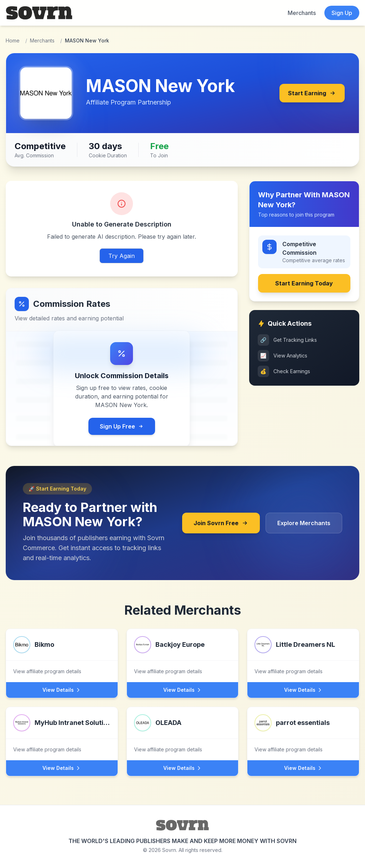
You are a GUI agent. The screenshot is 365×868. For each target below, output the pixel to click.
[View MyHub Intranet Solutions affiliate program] (62, 734)
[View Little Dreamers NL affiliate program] (303, 656)
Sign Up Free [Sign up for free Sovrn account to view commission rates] (122, 426)
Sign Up (342, 13)
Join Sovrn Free (221, 523)
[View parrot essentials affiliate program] (303, 734)
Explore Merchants (304, 523)
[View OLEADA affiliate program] (183, 734)
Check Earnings (284, 371)
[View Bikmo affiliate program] (62, 656)
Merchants (302, 13)
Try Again (122, 256)
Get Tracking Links (287, 340)
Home (13, 40)
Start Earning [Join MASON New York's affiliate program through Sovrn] (312, 93)
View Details (62, 690)
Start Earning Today (304, 283)
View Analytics (282, 356)
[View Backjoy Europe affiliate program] (183, 656)
